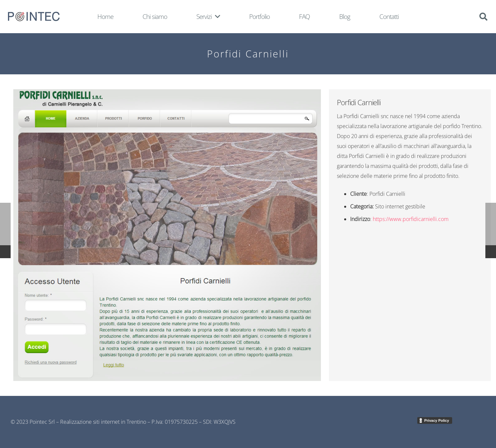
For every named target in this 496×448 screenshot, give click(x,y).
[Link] (34, 17)
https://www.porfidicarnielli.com (411, 219)
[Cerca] (483, 17)
